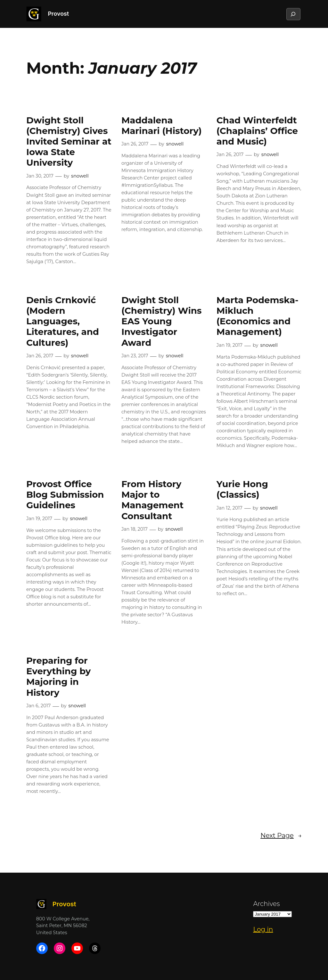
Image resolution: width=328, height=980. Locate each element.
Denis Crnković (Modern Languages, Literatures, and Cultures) (63, 321)
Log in (263, 929)
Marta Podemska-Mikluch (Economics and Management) (258, 316)
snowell (80, 176)
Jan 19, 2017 (230, 345)
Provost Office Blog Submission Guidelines (65, 495)
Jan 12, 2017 (230, 508)
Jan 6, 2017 (38, 706)
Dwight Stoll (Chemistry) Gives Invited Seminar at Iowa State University (69, 142)
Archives (266, 904)
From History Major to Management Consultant (152, 500)
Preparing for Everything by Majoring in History (58, 677)
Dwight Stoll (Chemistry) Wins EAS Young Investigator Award (162, 321)
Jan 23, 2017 (135, 356)
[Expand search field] (293, 14)
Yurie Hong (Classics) (242, 489)
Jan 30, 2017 (40, 176)
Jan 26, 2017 (135, 144)
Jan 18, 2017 (135, 529)
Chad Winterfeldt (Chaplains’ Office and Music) (257, 131)
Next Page (281, 835)
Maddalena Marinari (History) (162, 126)
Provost (58, 14)
